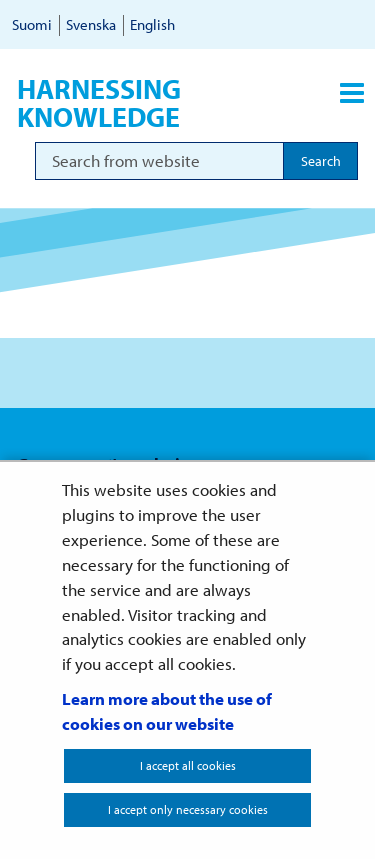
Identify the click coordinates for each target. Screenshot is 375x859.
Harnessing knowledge (99, 103)
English (152, 24)
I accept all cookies (188, 765)
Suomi (32, 24)
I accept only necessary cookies (188, 809)
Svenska (91, 24)
